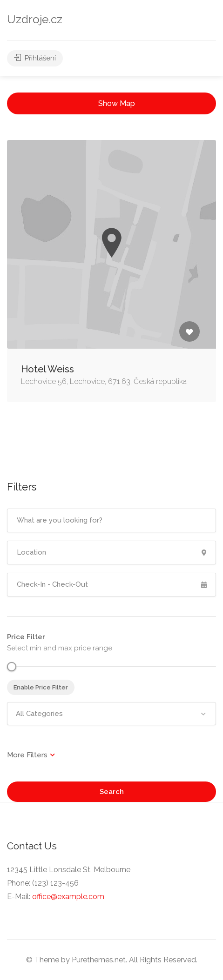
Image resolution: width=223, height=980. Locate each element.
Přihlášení (35, 58)
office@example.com (68, 897)
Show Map (117, 103)
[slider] (12, 667)
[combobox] (111, 714)
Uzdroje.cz (35, 19)
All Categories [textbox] (39, 714)
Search (112, 792)
